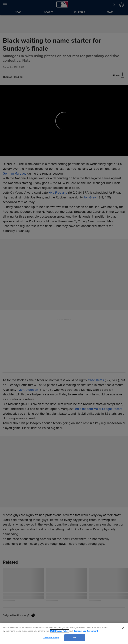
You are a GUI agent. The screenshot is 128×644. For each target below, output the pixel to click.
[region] (64, 633)
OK (75, 638)
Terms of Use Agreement (86, 631)
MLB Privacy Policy (59, 631)
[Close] (123, 628)
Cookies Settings (51, 638)
